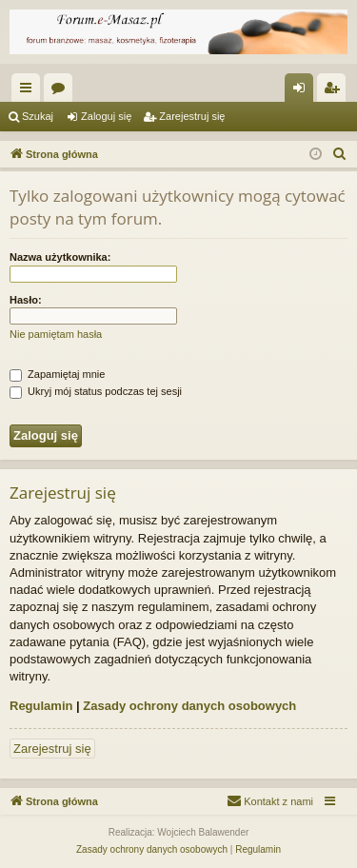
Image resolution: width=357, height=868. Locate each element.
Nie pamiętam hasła (56, 334)
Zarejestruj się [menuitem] (335, 91)
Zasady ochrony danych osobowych (189, 706)
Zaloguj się (106, 116)
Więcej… (30, 91)
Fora (62, 91)
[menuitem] (340, 154)
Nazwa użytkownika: (60, 257)
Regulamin (41, 706)
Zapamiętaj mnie (57, 374)
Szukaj (38, 116)
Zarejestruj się (192, 116)
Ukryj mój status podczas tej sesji (96, 391)
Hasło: (26, 300)
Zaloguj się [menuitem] (303, 91)
